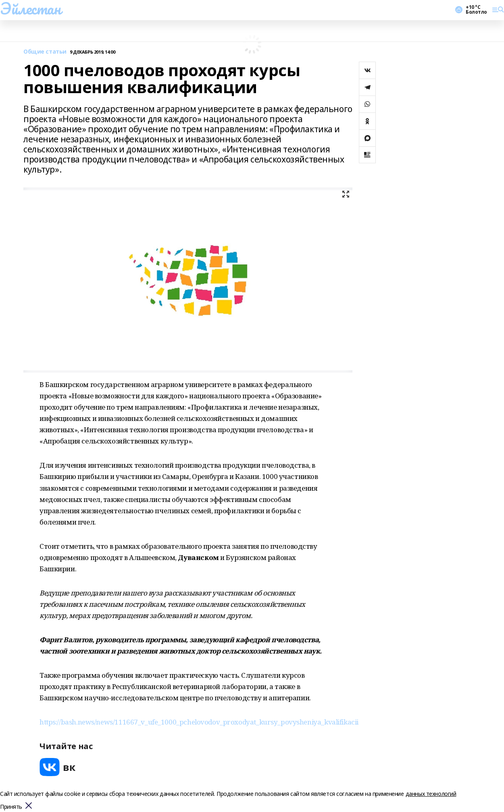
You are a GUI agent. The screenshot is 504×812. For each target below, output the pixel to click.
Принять (11, 807)
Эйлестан (30, 8)
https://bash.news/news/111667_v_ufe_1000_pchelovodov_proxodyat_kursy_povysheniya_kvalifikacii (199, 722)
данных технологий (431, 794)
